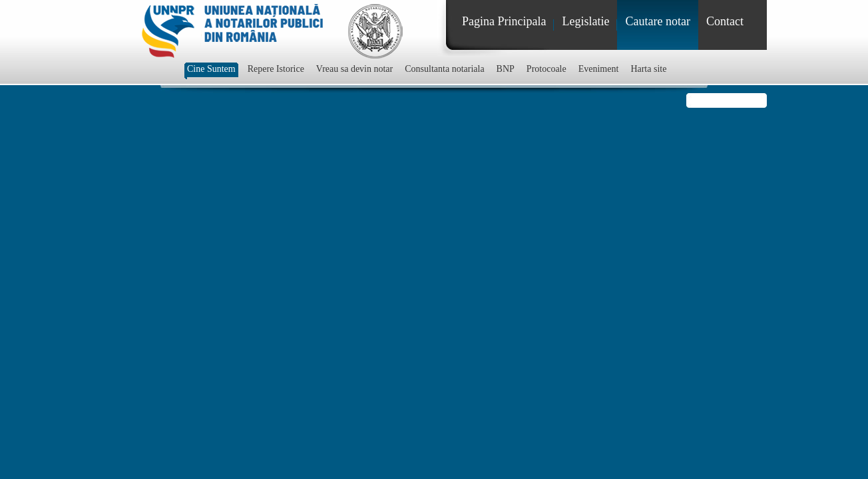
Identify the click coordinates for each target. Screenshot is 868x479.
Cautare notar (657, 21)
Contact (725, 21)
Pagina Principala (504, 21)
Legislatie (585, 21)
